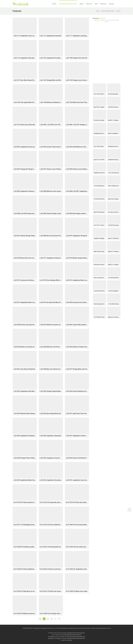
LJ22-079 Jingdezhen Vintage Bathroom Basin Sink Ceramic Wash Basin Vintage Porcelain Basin (77, 236)
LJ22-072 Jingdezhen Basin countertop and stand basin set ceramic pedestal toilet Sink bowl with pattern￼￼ (25, 302)
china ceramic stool (57, 635)
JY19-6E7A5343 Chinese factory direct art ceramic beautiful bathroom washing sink (99, 199)
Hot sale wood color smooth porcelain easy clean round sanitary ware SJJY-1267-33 (114, 212)
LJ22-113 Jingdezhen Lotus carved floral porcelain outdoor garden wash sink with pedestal (25, 36)
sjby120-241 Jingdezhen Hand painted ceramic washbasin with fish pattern (99, 107)
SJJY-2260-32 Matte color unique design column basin (77, 591)
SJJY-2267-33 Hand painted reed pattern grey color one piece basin (51, 547)
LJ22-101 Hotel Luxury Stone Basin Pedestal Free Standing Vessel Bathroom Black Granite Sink (25, 125)
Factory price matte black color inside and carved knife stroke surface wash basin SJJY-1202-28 (99, 265)
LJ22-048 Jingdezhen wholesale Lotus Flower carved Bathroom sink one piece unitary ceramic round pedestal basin (51, 436)
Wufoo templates (101, 20)
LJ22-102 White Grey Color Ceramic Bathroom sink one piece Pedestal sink (77, 102)
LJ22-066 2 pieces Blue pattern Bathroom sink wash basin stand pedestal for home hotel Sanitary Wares (77, 325)
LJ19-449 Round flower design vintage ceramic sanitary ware (114, 278)
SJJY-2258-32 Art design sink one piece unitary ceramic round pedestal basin (51, 614)
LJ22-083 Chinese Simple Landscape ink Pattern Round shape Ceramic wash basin (51, 213)
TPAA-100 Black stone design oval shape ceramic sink (114, 186)
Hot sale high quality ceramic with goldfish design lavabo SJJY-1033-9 (114, 94)
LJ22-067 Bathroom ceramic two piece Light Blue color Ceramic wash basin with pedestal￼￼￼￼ (51, 325)
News (81, 4)
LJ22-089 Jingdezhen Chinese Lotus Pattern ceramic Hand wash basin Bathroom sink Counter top (25, 191)
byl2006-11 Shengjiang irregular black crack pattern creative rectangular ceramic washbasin (114, 120)
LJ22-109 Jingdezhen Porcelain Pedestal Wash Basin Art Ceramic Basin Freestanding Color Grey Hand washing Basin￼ (51, 58)
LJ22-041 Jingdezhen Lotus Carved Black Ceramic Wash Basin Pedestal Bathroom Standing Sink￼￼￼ (77, 480)
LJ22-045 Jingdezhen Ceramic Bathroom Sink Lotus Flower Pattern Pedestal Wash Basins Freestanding (51, 458)
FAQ (96, 4)
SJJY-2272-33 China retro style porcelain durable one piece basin (77, 502)
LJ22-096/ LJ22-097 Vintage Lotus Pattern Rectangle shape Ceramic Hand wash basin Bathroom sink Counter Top (77, 125)
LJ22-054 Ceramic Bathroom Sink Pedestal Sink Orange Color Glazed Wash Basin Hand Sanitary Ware (77, 391)
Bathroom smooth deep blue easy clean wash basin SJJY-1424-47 (114, 317)
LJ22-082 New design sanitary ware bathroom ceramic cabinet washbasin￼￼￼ (77, 213)
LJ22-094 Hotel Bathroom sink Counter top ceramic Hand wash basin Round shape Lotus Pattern (77, 147)
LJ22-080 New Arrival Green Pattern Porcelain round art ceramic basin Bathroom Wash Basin (51, 236)
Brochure (103, 4)
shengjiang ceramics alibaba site (57, 637)
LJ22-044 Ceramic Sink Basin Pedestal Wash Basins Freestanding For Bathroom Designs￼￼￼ (77, 458)
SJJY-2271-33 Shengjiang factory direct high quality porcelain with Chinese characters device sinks (25, 525)
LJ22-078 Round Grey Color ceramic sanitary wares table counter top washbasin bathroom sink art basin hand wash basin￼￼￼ (25, 258)
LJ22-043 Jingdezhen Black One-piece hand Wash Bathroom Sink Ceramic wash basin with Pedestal (25, 480)
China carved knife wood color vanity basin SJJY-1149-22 (99, 278)
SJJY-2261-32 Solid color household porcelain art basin (51, 591)
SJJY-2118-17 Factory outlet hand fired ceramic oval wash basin (99, 225)
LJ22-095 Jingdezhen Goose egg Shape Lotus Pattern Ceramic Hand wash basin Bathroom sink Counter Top (25, 147)
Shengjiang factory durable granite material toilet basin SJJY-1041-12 (99, 133)
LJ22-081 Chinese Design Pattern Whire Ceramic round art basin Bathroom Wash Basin (25, 236)
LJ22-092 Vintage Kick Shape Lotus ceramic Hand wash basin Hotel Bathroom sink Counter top (25, 169)
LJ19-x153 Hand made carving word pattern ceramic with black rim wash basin (114, 173)
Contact (112, 4)
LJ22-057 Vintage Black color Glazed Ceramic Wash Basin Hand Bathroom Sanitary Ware (77, 369)
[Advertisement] (107, 53)
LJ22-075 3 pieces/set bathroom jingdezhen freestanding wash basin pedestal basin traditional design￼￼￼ (25, 280)
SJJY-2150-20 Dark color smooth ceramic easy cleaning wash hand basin (99, 94)
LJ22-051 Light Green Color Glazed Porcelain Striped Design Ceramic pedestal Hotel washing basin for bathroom (77, 413)
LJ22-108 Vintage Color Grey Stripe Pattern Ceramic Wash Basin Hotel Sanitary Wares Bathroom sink (77, 58)
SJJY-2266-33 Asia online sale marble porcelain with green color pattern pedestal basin (77, 547)
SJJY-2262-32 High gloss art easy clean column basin (25, 591)
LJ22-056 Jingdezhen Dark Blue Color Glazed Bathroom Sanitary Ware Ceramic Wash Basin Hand (25, 391)
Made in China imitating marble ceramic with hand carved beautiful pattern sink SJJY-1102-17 (99, 252)
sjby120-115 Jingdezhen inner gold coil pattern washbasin (114, 265)
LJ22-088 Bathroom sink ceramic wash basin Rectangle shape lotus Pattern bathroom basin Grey (51, 191)
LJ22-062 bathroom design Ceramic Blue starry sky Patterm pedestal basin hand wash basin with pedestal (77, 347)
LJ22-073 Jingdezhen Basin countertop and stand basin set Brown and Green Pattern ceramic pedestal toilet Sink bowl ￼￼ (77, 280)
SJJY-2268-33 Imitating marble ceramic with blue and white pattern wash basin (25, 547)
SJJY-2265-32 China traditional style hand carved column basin (25, 569)
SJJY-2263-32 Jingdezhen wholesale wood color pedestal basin (77, 569)
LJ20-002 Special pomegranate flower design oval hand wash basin (114, 107)
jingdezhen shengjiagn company (57, 638)
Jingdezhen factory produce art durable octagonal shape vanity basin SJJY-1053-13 (114, 160)
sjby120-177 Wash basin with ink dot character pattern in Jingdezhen (114, 252)
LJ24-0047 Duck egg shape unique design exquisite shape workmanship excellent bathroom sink (114, 225)
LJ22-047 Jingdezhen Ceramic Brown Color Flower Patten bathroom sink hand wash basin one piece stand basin (77, 436)
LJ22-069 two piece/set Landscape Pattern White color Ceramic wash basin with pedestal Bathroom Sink (77, 302)
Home (54, 4)
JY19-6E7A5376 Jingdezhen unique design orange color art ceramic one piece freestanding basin (99, 317)
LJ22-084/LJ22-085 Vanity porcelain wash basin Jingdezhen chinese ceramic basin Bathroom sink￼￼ (25, 213)
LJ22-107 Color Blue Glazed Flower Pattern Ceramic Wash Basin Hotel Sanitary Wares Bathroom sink (25, 80)
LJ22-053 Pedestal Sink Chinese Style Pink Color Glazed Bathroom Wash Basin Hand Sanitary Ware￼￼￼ (25, 413)
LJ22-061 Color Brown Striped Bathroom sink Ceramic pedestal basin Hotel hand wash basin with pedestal (25, 369)
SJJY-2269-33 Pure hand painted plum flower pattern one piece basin (77, 525)
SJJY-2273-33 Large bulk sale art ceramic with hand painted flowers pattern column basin (51, 502)
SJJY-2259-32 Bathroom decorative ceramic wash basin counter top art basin (25, 614)
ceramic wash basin (67, 640)
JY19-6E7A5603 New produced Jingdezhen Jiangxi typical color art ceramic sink (99, 186)
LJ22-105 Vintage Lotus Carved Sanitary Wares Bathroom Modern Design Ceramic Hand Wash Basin (77, 80)
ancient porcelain (61, 633)
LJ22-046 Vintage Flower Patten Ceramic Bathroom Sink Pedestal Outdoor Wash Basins (25, 458)
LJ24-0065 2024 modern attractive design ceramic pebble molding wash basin (99, 291)
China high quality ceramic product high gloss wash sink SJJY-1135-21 (99, 304)
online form (102, 18)
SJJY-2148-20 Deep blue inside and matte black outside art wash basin (99, 146)
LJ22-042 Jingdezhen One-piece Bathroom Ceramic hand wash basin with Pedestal (51, 480)
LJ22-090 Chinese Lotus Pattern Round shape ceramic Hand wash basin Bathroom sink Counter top (77, 169)
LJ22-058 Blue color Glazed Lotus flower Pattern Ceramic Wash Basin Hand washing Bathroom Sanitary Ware (51, 369)
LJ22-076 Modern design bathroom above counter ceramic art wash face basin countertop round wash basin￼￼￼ (77, 258)
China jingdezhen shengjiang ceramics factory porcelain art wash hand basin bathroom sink (84, 628)
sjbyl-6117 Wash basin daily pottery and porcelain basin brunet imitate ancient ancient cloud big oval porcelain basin (114, 238)
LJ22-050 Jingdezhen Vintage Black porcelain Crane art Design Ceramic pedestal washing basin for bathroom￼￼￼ (25, 436)
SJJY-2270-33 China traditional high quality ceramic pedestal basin (51, 525)
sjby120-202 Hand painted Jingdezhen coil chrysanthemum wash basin (99, 212)
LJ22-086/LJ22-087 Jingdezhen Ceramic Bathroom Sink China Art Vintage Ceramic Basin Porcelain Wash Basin (77, 191)
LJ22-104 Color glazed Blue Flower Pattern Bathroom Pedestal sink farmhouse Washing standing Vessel (25, 102)
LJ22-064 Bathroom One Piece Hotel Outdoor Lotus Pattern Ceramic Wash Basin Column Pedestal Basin (51, 347)
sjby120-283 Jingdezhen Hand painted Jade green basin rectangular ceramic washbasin (114, 199)
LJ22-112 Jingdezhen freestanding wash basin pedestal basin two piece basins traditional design (51, 36)
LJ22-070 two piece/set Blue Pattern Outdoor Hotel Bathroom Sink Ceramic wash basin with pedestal (51, 302)
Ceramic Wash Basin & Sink (68, 4)
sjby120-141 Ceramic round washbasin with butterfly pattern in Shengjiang (99, 160)
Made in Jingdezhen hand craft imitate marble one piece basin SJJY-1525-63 (114, 133)
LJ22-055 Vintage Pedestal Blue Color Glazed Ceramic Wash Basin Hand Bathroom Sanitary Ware (51, 391)
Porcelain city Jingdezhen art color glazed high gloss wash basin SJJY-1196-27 (99, 120)
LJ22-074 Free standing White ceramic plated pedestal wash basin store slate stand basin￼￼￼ (51, 280)
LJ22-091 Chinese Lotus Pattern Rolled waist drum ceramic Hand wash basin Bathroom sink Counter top (51, 169)
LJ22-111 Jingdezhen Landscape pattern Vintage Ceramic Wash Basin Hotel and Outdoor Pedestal (77, 36)
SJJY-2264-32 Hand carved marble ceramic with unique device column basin (51, 569)
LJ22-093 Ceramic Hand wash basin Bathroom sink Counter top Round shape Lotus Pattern (51, 147)
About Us (89, 4)
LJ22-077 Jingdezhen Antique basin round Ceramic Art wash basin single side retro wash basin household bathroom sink (51, 258)
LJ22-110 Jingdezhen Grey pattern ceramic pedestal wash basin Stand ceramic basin (25, 58)
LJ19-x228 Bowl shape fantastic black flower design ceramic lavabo (114, 304)
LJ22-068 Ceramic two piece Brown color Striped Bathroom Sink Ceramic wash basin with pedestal (25, 325)
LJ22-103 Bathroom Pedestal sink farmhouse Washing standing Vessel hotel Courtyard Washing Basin (51, 102)
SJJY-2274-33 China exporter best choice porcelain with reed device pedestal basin (25, 502)
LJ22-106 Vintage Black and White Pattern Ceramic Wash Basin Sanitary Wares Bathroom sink (51, 80)
